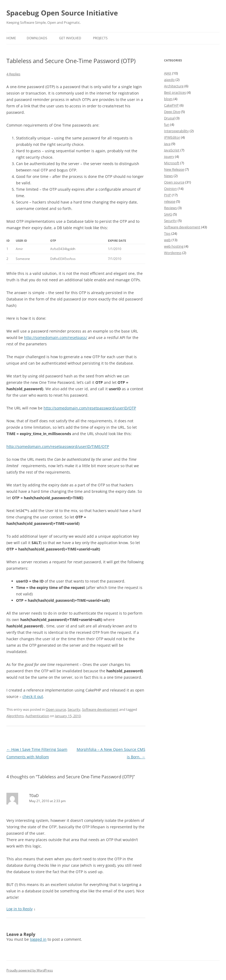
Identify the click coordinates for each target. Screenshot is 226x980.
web (167, 240)
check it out (33, 696)
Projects (100, 38)
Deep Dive (172, 112)
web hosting (174, 246)
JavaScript (172, 150)
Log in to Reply (20, 909)
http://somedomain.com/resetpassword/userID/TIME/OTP (58, 446)
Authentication (37, 716)
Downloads (37, 38)
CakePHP (171, 105)
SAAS (168, 214)
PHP (167, 195)
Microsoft (172, 163)
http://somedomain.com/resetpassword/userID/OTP (90, 408)
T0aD (34, 795)
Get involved (70, 38)
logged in (38, 939)
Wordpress (173, 253)
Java (167, 144)
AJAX (168, 73)
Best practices (175, 92)
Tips (167, 233)
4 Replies (13, 74)
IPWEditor (172, 137)
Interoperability (176, 131)
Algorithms (15, 716)
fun (167, 124)
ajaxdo (169, 80)
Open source (56, 709)
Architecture (174, 86)
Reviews (170, 208)
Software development (100, 709)
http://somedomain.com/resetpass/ (56, 337)
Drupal (169, 118)
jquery (169, 157)
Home (11, 38)
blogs (168, 99)
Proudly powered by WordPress (30, 970)
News (168, 176)
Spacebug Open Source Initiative (62, 13)
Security (74, 709)
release (170, 201)
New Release (174, 169)
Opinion (170, 189)
